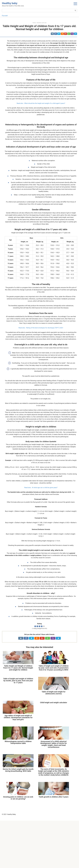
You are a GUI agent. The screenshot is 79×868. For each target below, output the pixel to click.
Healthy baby (10, 3)
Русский (5, 16)
